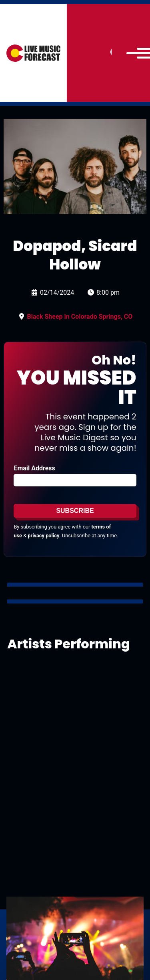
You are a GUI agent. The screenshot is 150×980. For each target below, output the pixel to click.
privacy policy (43, 536)
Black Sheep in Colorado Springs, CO (80, 317)
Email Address (34, 468)
